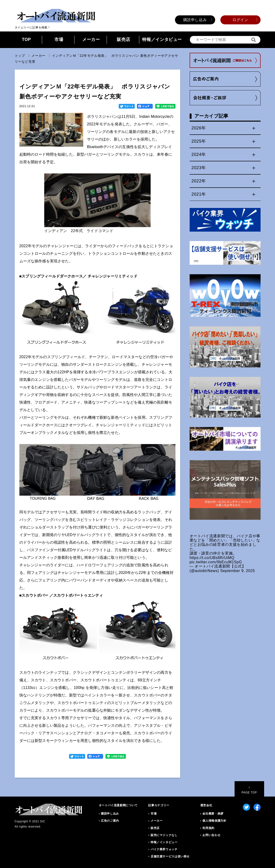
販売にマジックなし (164, 835)
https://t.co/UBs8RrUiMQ (212, 558)
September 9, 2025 (238, 571)
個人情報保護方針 (214, 821)
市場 (59, 40)
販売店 (123, 40)
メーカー (91, 40)
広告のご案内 (110, 821)
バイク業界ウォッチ (164, 849)
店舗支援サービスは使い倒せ (170, 856)
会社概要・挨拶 (213, 814)
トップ (20, 56)
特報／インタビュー (162, 40)
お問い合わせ (211, 835)
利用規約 (208, 828)
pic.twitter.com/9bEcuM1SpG (216, 562)
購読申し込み (195, 20)
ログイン (240, 20)
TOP (26, 40)
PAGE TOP (249, 790)
